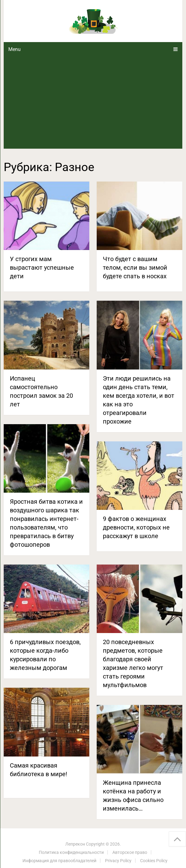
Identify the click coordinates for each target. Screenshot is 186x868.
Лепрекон (75, 844)
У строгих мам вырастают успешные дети (42, 268)
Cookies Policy (154, 861)
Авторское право (130, 852)
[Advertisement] (93, 103)
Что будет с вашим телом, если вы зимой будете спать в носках (135, 268)
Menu (14, 49)
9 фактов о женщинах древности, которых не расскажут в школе (136, 527)
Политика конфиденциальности (71, 852)
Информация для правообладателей (59, 861)
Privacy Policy (118, 861)
